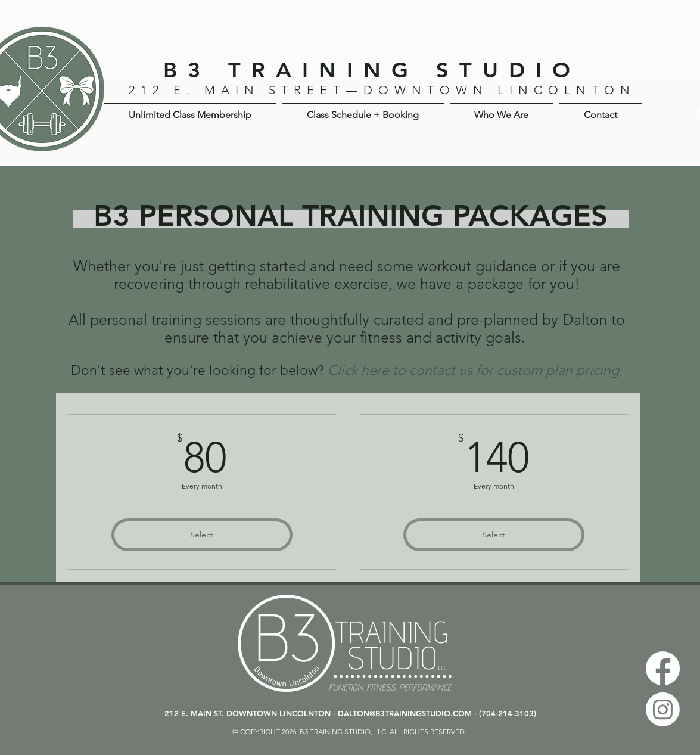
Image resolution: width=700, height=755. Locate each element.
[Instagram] (663, 709)
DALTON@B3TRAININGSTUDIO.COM (405, 713)
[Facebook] (663, 668)
